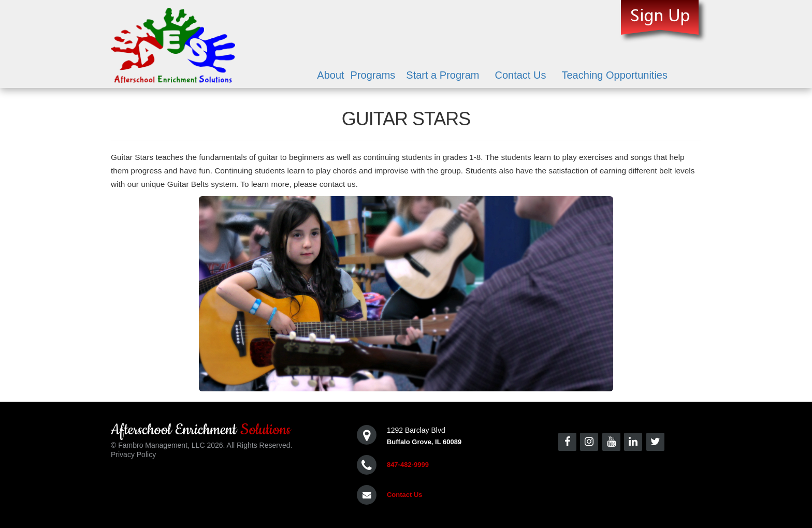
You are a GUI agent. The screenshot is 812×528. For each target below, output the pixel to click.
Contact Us (520, 75)
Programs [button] (373, 75)
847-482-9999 (408, 465)
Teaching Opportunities (614, 75)
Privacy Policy (133, 454)
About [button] (330, 75)
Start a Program (443, 75)
